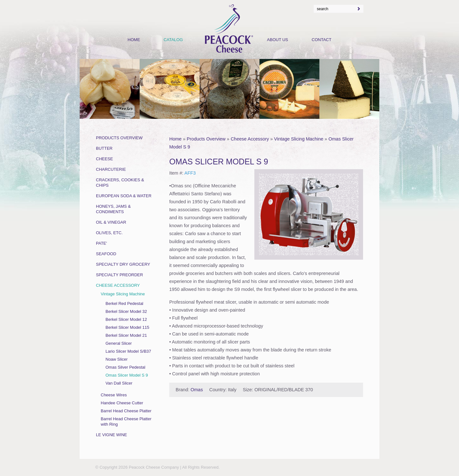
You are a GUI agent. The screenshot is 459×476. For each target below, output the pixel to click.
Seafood (106, 254)
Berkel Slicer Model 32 (126, 311)
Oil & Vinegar (111, 222)
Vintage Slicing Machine (299, 139)
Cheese (104, 159)
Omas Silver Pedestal (125, 367)
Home (175, 139)
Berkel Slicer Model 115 (127, 327)
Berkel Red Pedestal (124, 303)
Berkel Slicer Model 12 (126, 319)
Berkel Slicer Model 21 (126, 335)
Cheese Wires (114, 395)
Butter (104, 148)
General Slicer (119, 343)
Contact (322, 40)
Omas (197, 390)
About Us (278, 40)
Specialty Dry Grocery (123, 264)
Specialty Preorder (120, 275)
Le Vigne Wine (112, 435)
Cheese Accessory (250, 139)
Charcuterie (111, 169)
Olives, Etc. (109, 233)
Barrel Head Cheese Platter (126, 411)
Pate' (102, 243)
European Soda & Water (124, 196)
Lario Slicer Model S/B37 (128, 351)
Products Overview (206, 139)
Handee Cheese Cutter (122, 403)
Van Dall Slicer (119, 383)
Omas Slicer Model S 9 (127, 375)
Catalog (173, 40)
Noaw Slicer (117, 359)
